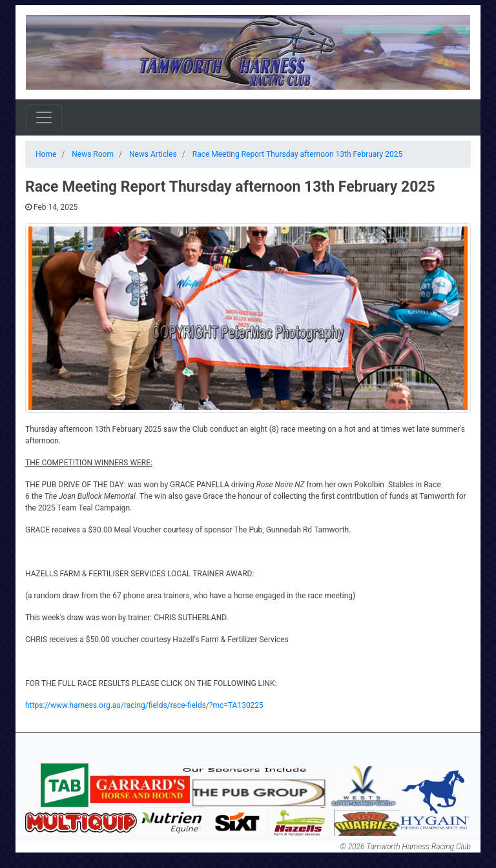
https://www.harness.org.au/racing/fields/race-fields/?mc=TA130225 (144, 705)
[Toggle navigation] (44, 117)
